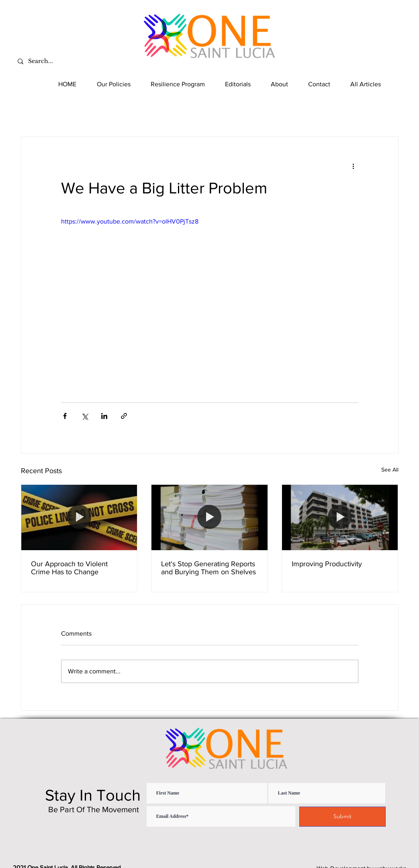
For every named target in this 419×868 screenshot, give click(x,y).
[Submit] (342, 817)
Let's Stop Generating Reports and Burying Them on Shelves (208, 568)
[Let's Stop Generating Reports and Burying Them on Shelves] (209, 517)
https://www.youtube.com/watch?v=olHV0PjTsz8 (130, 221)
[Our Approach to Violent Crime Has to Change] (79, 517)
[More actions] (354, 166)
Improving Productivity (327, 564)
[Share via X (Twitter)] (85, 416)
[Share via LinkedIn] (104, 416)
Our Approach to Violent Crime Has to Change (69, 568)
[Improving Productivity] (340, 517)
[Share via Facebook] (65, 416)
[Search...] (74, 61)
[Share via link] (124, 416)
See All (390, 470)
